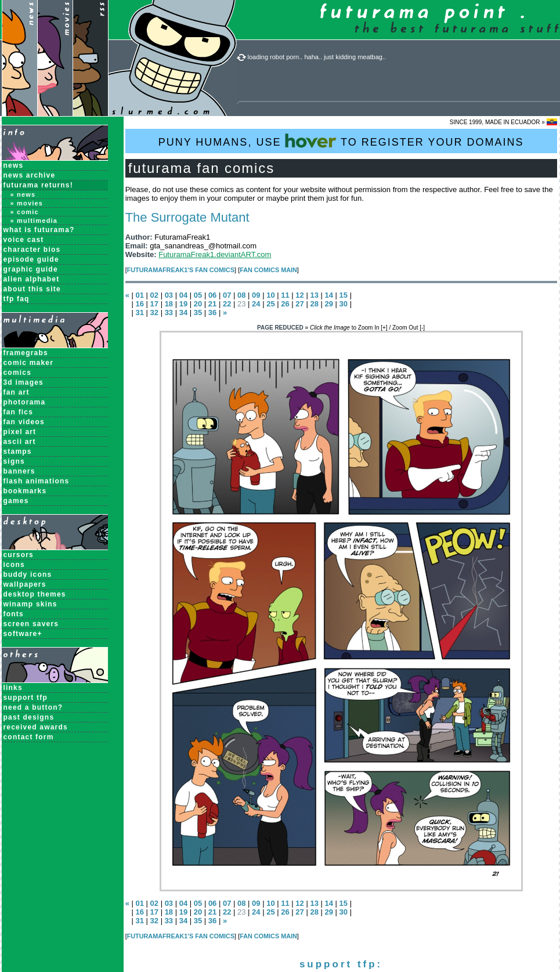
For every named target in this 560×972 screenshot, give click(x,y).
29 (328, 304)
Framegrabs (26, 353)
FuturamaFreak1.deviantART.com (215, 254)
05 (198, 295)
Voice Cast (24, 240)
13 (314, 295)
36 (212, 312)
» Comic (25, 212)
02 (154, 295)
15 (344, 295)
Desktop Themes (35, 594)
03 (169, 295)
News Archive (30, 175)
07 (227, 295)
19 (183, 304)
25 (270, 304)
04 (183, 295)
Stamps (18, 451)
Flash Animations (37, 481)
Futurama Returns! (38, 185)
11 (285, 295)
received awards (36, 727)
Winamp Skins (30, 604)
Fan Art (17, 392)
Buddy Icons (28, 574)
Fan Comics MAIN (268, 270)
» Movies (27, 203)
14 (329, 295)
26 (285, 304)
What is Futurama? (39, 230)
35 (198, 312)
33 (169, 312)
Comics (18, 373)
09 (256, 295)
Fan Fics (19, 412)
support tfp (26, 698)
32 (154, 312)
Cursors (19, 555)
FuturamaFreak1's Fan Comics (181, 270)
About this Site (32, 289)
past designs (29, 717)
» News (23, 194)
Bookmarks (25, 491)
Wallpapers (25, 584)
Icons (14, 565)
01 (139, 295)
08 (241, 295)
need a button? (33, 707)
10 (270, 295)
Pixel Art (20, 432)
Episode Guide (31, 259)
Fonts (14, 614)
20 (198, 304)
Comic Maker (29, 363)
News (14, 165)
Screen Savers (31, 624)
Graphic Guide (31, 269)
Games (16, 501)
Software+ (23, 634)
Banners (19, 471)
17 (154, 304)
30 (344, 304)
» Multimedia (34, 221)
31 (139, 312)
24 (256, 304)
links (13, 688)
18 (169, 304)
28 (314, 304)
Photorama (25, 402)
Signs (14, 461)
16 (139, 304)
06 (212, 295)
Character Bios (32, 250)
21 (212, 304)
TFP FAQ (17, 299)
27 (299, 304)
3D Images (24, 382)
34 (183, 312)
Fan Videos (24, 422)
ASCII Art (20, 442)
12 (299, 295)
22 (227, 304)
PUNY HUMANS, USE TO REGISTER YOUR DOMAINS (341, 141)
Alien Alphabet (32, 279)
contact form (29, 737)
